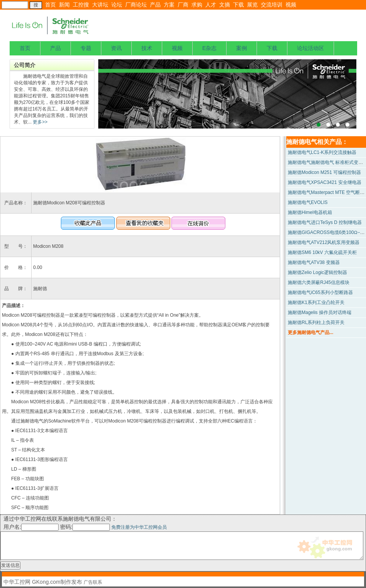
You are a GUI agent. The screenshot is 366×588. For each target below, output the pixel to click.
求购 (197, 5)
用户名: (31, 527)
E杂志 (209, 48)
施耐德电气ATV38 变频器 (314, 262)
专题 (86, 48)
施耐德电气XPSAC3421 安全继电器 (325, 182)
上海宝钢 (227, 94)
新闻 (64, 5)
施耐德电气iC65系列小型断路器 (320, 292)
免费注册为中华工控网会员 (139, 527)
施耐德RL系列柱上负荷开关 (316, 322)
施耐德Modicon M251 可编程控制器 (324, 172)
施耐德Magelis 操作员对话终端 (320, 312)
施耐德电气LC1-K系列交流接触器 (322, 152)
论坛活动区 (311, 48)
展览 (252, 5)
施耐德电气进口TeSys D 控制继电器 (325, 222)
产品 (155, 5)
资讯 (116, 48)
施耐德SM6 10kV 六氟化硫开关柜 (322, 252)
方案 (169, 5)
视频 (291, 5)
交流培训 (272, 5)
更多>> (39, 122)
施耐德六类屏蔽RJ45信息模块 (319, 282)
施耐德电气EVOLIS (308, 202)
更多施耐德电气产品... (311, 332)
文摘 (225, 5)
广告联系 (93, 582)
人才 (211, 5)
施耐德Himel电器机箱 (310, 212)
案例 (242, 48)
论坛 (117, 5)
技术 (147, 48)
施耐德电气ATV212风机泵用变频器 (324, 242)
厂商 (183, 5)
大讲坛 (100, 5)
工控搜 (81, 5)
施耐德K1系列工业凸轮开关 (316, 302)
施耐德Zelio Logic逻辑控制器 (317, 272)
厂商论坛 (136, 5)
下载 (238, 5)
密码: (86, 527)
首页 (50, 5)
